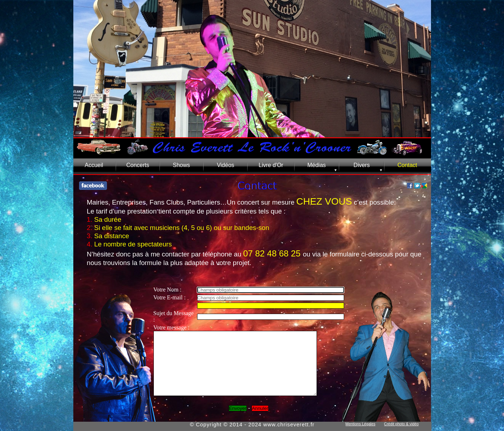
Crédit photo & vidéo (402, 424)
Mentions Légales (361, 424)
